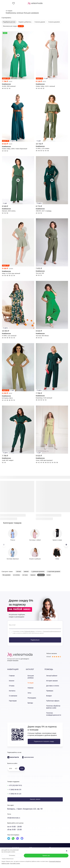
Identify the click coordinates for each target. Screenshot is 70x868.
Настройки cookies (15, 863)
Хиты (28, 689)
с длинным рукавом (38, 571)
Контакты (10, 689)
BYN (11, 764)
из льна (25, 575)
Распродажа (31, 693)
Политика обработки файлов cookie (53, 703)
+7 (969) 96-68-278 (16, 785)
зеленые (41, 575)
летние (19, 571)
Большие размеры (33, 675)
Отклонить (12, 855)
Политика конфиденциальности (53, 709)
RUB (22, 764)
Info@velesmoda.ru (15, 813)
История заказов (52, 680)
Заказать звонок (35, 794)
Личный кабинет (52, 675)
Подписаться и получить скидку (42, 737)
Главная (10, 675)
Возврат (49, 693)
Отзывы (10, 684)
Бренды (29, 698)
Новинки (30, 684)
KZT (16, 764)
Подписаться (35, 640)
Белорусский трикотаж (14, 659)
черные (33, 575)
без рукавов (7, 575)
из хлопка (16, 575)
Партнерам (11, 698)
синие (49, 575)
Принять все (46, 856)
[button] (66, 545)
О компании (11, 693)
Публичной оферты (29, 631)
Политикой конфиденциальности (52, 631)
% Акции (30, 680)
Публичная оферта (53, 698)
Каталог (10, 680)
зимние (26, 571)
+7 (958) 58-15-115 (16, 789)
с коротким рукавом (54, 571)
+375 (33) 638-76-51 (17, 780)
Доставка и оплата (52, 684)
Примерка (50, 689)
